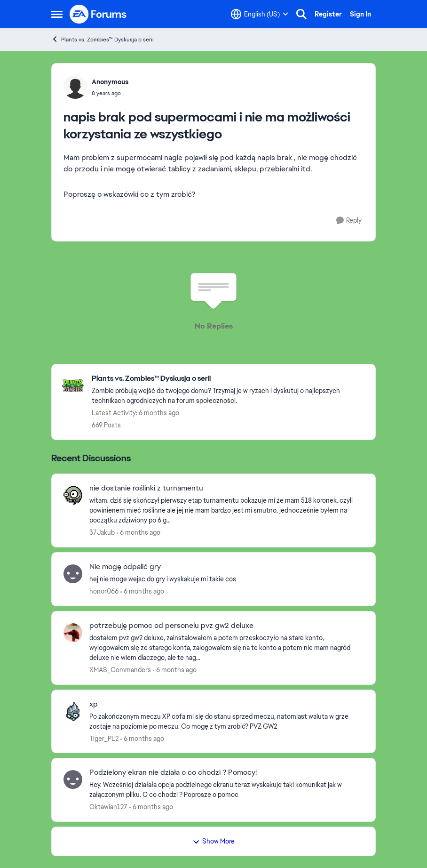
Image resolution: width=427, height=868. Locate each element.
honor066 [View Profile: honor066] (104, 591)
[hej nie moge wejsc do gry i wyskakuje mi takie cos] (226, 579)
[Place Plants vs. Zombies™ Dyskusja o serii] (229, 379)
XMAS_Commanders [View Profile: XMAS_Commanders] (120, 670)
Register (328, 14)
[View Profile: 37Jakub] (73, 495)
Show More (213, 841)
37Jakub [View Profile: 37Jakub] (102, 532)
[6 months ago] (138, 533)
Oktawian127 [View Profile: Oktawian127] (108, 807)
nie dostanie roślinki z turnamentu (146, 488)
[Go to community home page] (98, 14)
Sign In (360, 14)
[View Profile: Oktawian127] (73, 780)
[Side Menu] (57, 14)
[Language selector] (260, 14)
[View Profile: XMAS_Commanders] (73, 633)
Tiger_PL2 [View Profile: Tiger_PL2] (104, 738)
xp (94, 704)
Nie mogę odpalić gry (125, 567)
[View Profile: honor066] (73, 574)
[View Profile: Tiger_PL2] (73, 711)
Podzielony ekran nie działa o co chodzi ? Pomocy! (173, 772)
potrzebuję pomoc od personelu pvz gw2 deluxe (171, 626)
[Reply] (349, 221)
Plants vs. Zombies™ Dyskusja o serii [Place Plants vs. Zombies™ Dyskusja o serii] (103, 39)
